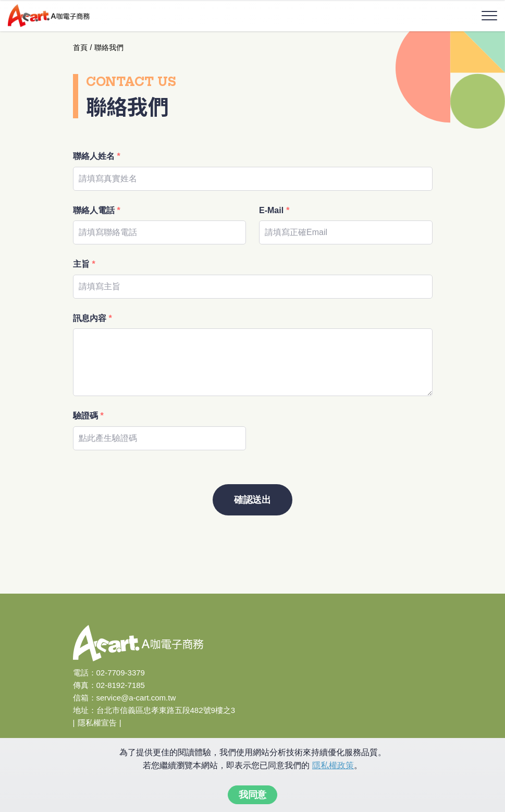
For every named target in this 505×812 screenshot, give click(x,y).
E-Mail (274, 210)
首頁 (80, 47)
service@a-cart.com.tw (136, 698)
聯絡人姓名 (97, 156)
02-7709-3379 (121, 673)
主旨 (84, 264)
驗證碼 (88, 416)
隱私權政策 (333, 765)
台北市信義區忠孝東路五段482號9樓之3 (166, 710)
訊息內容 (93, 318)
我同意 (252, 795)
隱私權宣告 (97, 723)
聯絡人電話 (97, 210)
